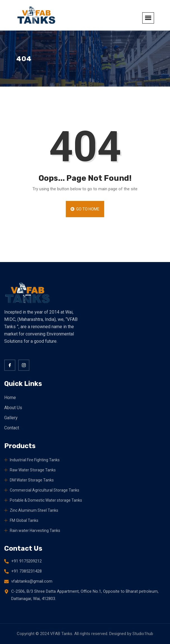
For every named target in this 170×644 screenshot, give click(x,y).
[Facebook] (10, 365)
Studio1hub (143, 634)
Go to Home (85, 209)
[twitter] (24, 365)
